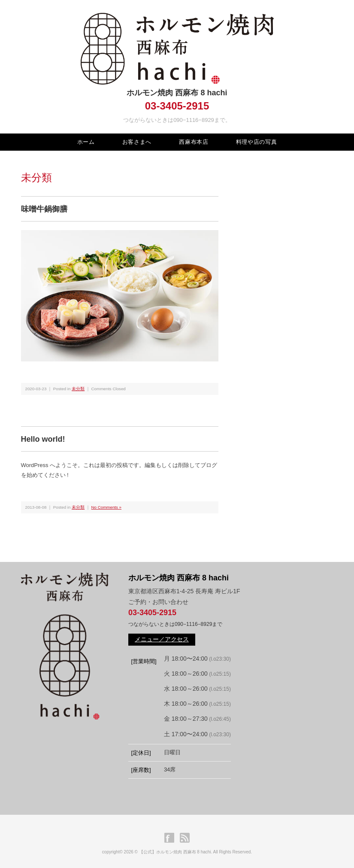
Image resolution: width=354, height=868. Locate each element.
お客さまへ (137, 142)
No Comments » (106, 507)
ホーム (86, 142)
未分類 (78, 389)
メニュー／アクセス (162, 639)
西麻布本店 (194, 142)
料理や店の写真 (257, 142)
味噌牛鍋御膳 (44, 209)
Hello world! (43, 439)
